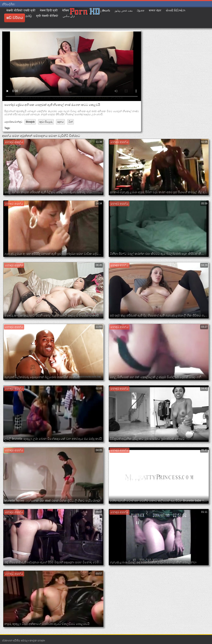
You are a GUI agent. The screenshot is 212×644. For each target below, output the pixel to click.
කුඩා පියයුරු (46, 122)
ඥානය (60, 122)
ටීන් (71, 122)
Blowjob (30, 122)
